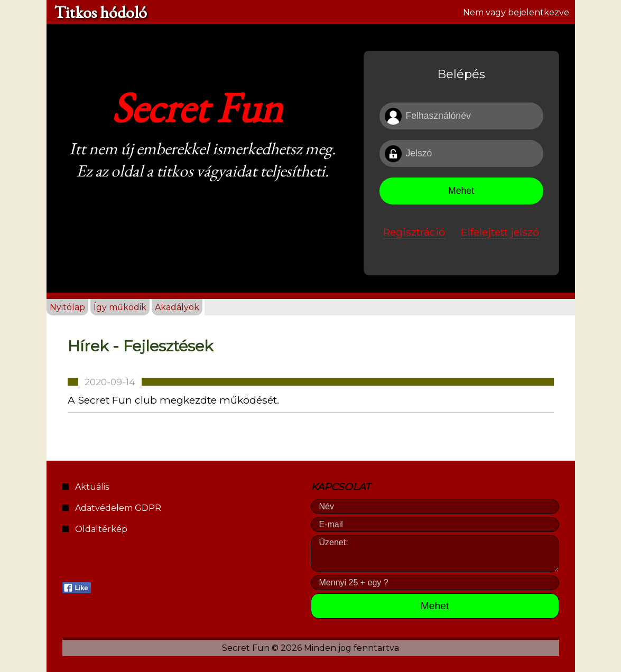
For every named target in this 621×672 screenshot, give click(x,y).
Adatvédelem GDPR (118, 508)
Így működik (120, 307)
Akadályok (177, 307)
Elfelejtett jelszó (500, 232)
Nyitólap (67, 307)
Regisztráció (414, 232)
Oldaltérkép (101, 529)
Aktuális (92, 487)
